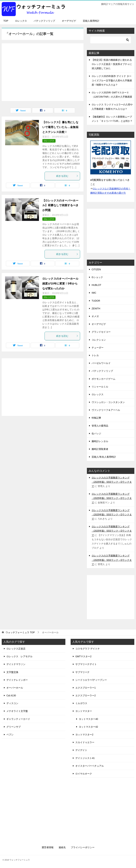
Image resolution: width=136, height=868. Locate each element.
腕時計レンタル (100, 441)
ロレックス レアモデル (19, 656)
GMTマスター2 (83, 656)
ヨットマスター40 (88, 719)
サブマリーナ (82, 672)
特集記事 (96, 418)
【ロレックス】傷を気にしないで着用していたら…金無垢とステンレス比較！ (60, 127)
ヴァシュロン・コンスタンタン (108, 402)
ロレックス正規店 (16, 649)
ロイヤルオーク (84, 774)
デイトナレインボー (17, 680)
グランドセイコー (101, 332)
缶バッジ (96, 433)
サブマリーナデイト (86, 664)
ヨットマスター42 (88, 727)
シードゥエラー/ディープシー (91, 680)
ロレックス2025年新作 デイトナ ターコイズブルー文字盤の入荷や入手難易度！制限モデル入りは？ (112, 80)
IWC (94, 293)
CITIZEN (96, 269)
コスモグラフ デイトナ (88, 649)
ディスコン (12, 703)
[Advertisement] (43, 70)
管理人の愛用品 (100, 426)
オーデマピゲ (69, 21)
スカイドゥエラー (85, 742)
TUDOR (96, 301)
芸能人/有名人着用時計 (104, 457)
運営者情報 (48, 847)
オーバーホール (15, 688)
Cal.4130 (11, 695)
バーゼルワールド (101, 363)
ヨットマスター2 (84, 735)
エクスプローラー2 (86, 695)
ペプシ (10, 735)
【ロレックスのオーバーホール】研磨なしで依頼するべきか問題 (60, 205)
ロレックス (21, 21)
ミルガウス (81, 703)
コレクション (99, 340)
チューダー (98, 348)
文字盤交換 (12, 672)
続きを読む (67, 176)
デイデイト (81, 750)
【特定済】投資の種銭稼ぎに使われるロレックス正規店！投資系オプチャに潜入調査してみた (112, 64)
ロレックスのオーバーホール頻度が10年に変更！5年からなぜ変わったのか (60, 284)
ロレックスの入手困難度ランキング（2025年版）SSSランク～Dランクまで (112, 482)
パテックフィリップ (44, 21)
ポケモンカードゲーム (103, 379)
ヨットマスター (84, 711)
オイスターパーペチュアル (90, 766)
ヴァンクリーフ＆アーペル (106, 410)
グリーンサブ (14, 727)
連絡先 (62, 847)
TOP (6, 21)
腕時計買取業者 (100, 449)
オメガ (95, 316)
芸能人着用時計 (91, 21)
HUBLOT (96, 285)
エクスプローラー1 (86, 688)
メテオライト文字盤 (17, 711)
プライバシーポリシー (83, 847)
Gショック (97, 277)
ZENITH (96, 309)
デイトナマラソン (16, 664)
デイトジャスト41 (85, 758)
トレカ (95, 355)
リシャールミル (100, 387)
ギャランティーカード (18, 719)
